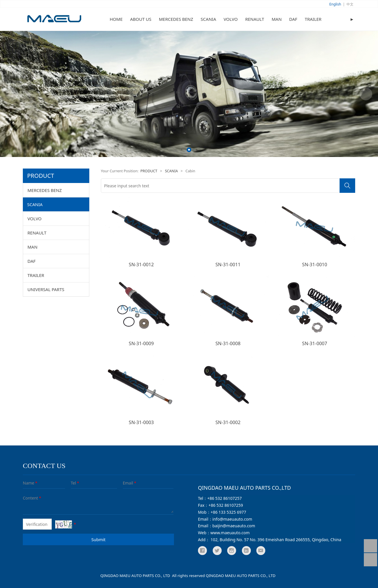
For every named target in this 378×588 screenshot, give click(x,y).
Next (366, 94)
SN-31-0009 (141, 343)
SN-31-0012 (141, 265)
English (335, 4)
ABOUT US (141, 19)
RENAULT (255, 19)
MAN (277, 19)
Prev (12, 94)
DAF (293, 19)
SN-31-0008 (228, 343)
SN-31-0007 (315, 343)
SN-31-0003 (141, 422)
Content (27, 498)
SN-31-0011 (228, 265)
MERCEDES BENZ (176, 19)
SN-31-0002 (228, 422)
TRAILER (313, 19)
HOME (116, 19)
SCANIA (208, 19)
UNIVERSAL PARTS (46, 289)
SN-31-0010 (315, 265)
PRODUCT (149, 171)
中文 (350, 4)
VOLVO (231, 19)
